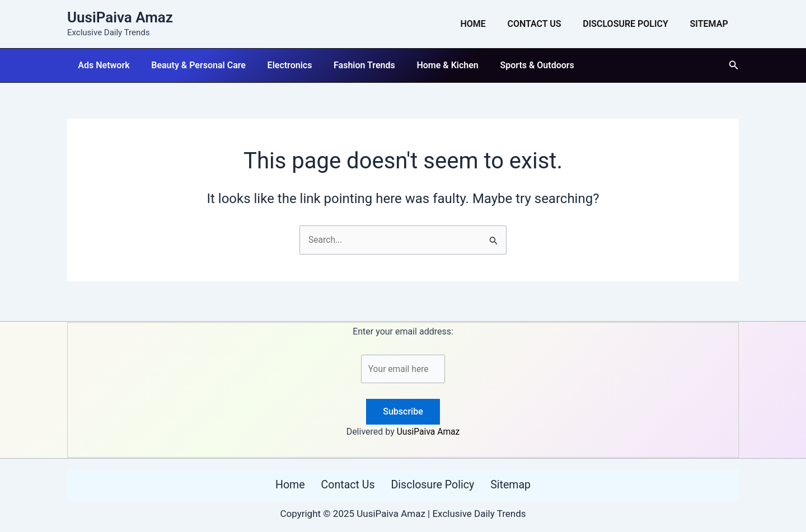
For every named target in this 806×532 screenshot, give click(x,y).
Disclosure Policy (631, 24)
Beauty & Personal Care (193, 65)
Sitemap (711, 24)
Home (486, 24)
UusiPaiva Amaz (120, 17)
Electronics (280, 65)
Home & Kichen (430, 65)
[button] (734, 65)
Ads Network (102, 65)
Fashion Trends (352, 65)
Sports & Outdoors (517, 65)
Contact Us (543, 24)
